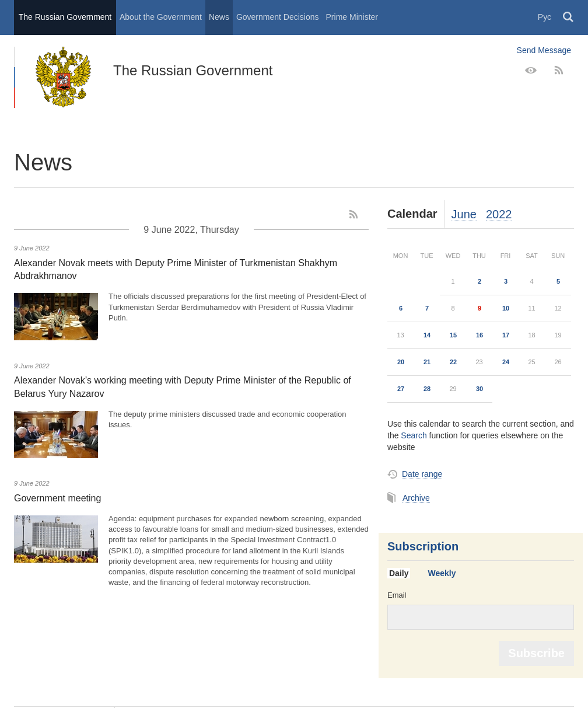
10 (506, 308)
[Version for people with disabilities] (531, 71)
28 (427, 389)
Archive (416, 498)
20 (401, 362)
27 (401, 389)
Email (397, 595)
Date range (422, 474)
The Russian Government (65, 17)
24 (506, 362)
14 (427, 335)
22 (453, 362)
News (219, 17)
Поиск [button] (569, 18)
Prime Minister (352, 17)
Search (414, 435)
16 (480, 335)
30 (480, 389)
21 (427, 362)
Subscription (423, 546)
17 (506, 335)
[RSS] (559, 71)
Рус (545, 17)
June (464, 214)
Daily (399, 573)
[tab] (403, 574)
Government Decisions (278, 17)
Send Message (544, 50)
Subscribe (536, 653)
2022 (499, 214)
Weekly (442, 573)
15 (453, 335)
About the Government (161, 17)
